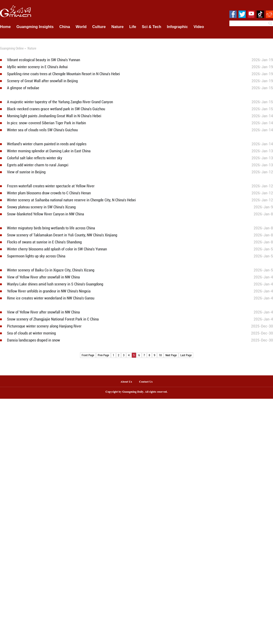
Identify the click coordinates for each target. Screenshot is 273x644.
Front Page (88, 355)
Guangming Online (12, 48)
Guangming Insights (35, 27)
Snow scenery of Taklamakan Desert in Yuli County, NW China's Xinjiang (62, 235)
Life (133, 27)
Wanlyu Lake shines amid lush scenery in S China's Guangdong (55, 284)
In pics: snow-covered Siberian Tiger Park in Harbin (46, 123)
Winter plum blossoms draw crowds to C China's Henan (49, 193)
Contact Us (148, 382)
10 (160, 355)
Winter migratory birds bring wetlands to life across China (51, 228)
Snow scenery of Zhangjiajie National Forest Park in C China (53, 319)
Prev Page (103, 355)
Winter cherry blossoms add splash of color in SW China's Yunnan (57, 249)
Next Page (171, 355)
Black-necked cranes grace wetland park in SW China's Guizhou (56, 109)
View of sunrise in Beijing (26, 172)
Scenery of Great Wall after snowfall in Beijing (42, 81)
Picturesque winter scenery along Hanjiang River (44, 326)
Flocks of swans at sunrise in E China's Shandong (44, 242)
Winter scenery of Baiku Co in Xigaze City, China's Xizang (51, 270)
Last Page (186, 355)
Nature (117, 27)
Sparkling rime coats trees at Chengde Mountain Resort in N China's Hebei (63, 74)
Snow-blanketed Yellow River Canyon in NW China (45, 214)
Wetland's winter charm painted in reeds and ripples (47, 144)
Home (5, 27)
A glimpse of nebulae (23, 88)
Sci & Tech (152, 27)
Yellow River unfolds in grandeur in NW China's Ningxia (49, 291)
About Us (126, 382)
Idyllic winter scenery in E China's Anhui (37, 67)
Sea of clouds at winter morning (31, 333)
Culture (99, 27)
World (81, 27)
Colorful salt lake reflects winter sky (35, 158)
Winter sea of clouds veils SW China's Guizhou (42, 130)
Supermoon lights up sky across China (36, 256)
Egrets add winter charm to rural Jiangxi (38, 165)
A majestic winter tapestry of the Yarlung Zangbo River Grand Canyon (60, 102)
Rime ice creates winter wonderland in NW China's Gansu (51, 298)
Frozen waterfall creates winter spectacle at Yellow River (51, 186)
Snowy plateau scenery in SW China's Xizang (41, 207)
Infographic (177, 27)
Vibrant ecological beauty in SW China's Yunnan (44, 60)
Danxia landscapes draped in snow (33, 340)
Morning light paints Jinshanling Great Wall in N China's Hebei (54, 116)
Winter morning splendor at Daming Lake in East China (49, 151)
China (65, 27)
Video (199, 27)
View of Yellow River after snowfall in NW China (43, 277)
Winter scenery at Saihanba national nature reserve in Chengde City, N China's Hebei (71, 200)
